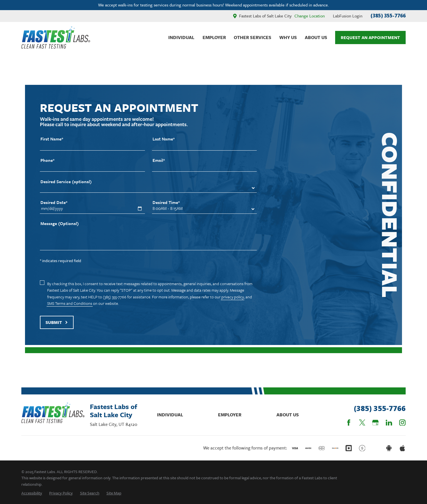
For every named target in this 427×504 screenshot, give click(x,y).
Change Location (310, 16)
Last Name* (164, 139)
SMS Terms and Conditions (70, 303)
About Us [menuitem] (316, 37)
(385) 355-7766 (388, 16)
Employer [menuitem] (214, 37)
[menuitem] (32, 493)
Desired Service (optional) (66, 182)
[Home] (56, 38)
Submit (57, 322)
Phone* (47, 160)
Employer (230, 415)
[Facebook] (349, 423)
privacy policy (233, 297)
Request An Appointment (370, 37)
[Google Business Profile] (375, 423)
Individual (170, 415)
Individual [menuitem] (181, 37)
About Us (288, 415)
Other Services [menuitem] (253, 37)
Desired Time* (166, 202)
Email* (159, 160)
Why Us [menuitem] (288, 37)
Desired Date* (54, 202)
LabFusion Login (348, 16)
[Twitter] (362, 423)
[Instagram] (402, 423)
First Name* (52, 139)
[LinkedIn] (389, 423)
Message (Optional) (60, 223)
